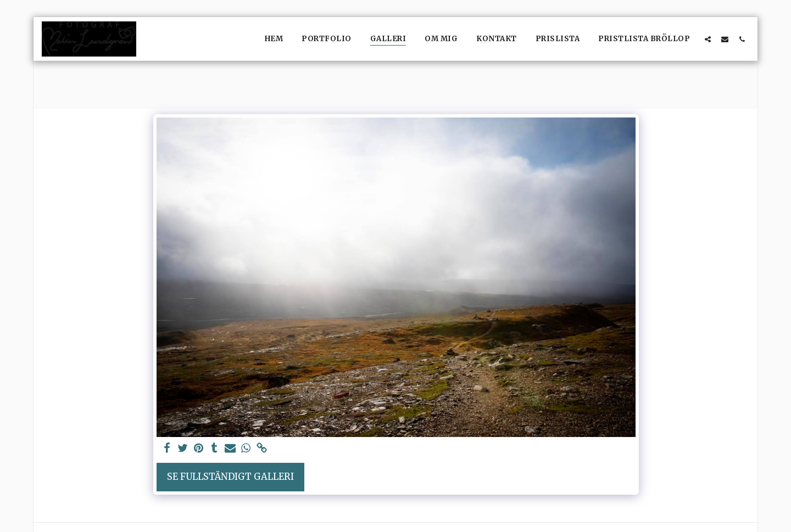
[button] (708, 39)
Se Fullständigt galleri (230, 477)
